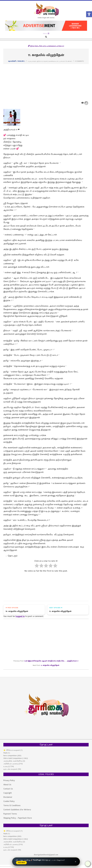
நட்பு (58, 61)
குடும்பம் (40, 61)
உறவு (30, 61)
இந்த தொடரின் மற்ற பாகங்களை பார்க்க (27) (46, 46)
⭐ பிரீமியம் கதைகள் (12, 750)
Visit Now (21, 863)
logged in (20, 617)
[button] (89, 14)
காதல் (34, 61)
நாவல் (63, 61)
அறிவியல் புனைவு (11, 764)
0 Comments (79, 61)
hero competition (10, 756)
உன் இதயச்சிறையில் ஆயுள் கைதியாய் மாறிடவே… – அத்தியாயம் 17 (51, 661)
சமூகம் (46, 61)
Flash (5, 753)
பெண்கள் (69, 61)
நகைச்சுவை (52, 61)
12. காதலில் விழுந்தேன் (50, 666)
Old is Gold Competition (13, 759)
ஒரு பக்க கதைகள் (10, 769)
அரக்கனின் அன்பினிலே (13, 761)
